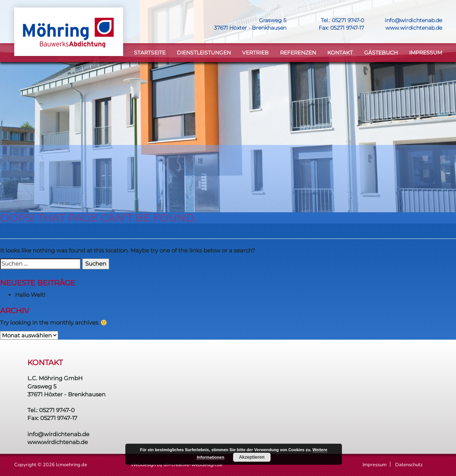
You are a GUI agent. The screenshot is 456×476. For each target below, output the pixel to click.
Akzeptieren (252, 457)
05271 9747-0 (348, 20)
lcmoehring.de (71, 465)
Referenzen (298, 53)
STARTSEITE (150, 53)
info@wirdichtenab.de (413, 20)
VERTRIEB (255, 53)
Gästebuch (381, 53)
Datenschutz (409, 465)
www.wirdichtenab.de (414, 28)
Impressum (426, 53)
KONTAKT (340, 53)
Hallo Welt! (30, 295)
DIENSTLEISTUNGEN (204, 53)
